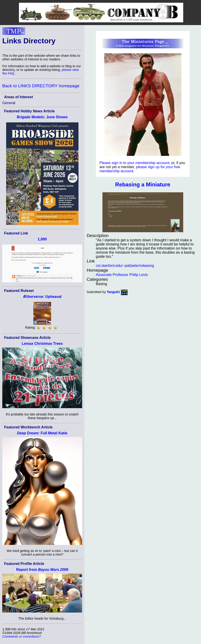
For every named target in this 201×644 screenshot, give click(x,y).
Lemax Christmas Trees (42, 344)
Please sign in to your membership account (134, 163)
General (9, 103)
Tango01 (113, 292)
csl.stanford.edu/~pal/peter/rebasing (125, 266)
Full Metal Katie (42, 433)
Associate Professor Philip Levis (122, 275)
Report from (42, 570)
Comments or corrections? (22, 636)
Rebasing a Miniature (143, 184)
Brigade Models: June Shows (42, 117)
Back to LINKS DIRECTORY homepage (41, 86)
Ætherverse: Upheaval (42, 297)
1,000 (42, 239)
